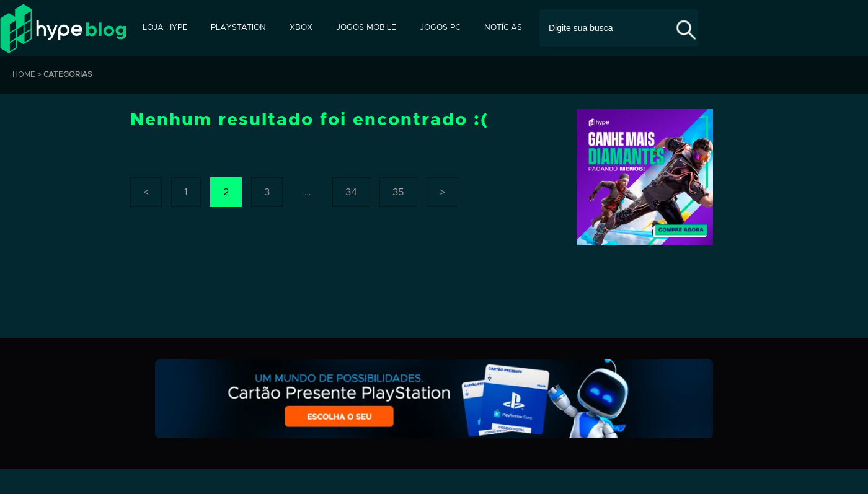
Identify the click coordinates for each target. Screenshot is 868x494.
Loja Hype (165, 28)
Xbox (301, 28)
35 (398, 192)
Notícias (503, 28)
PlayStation (238, 28)
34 (351, 192)
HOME (24, 74)
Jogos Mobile (366, 28)
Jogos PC (440, 28)
